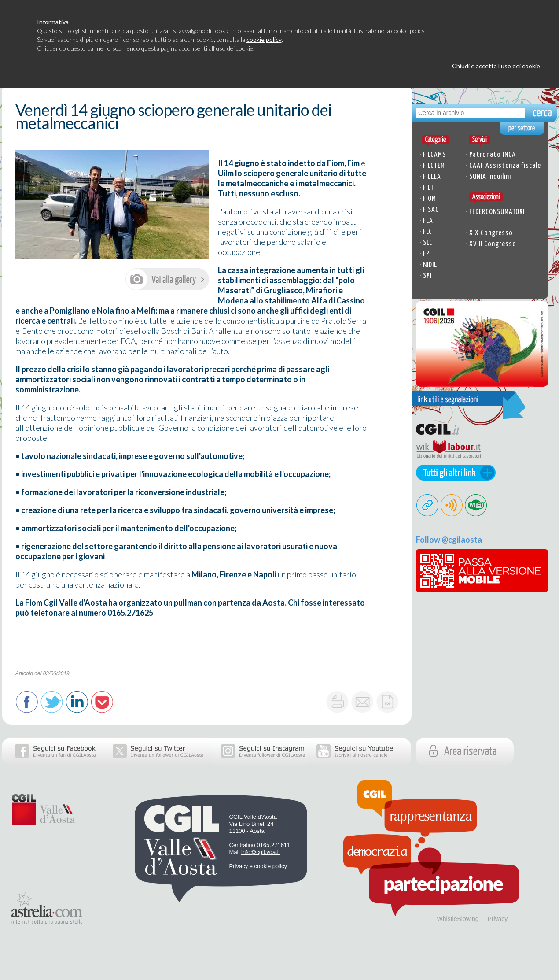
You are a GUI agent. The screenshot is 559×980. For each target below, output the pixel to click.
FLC (428, 232)
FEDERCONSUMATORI (497, 212)
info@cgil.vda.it (261, 852)
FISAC (431, 210)
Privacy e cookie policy (258, 866)
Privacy (497, 919)
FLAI (429, 221)
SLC (428, 243)
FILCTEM (434, 166)
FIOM (430, 199)
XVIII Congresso (493, 244)
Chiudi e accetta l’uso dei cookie (496, 66)
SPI (427, 276)
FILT (428, 188)
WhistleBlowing (458, 919)
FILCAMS (434, 155)
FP (426, 254)
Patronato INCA (493, 155)
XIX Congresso (491, 233)
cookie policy (264, 39)
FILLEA (432, 177)
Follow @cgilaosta (449, 540)
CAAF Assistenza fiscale (505, 166)
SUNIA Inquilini (490, 177)
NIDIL (430, 265)
